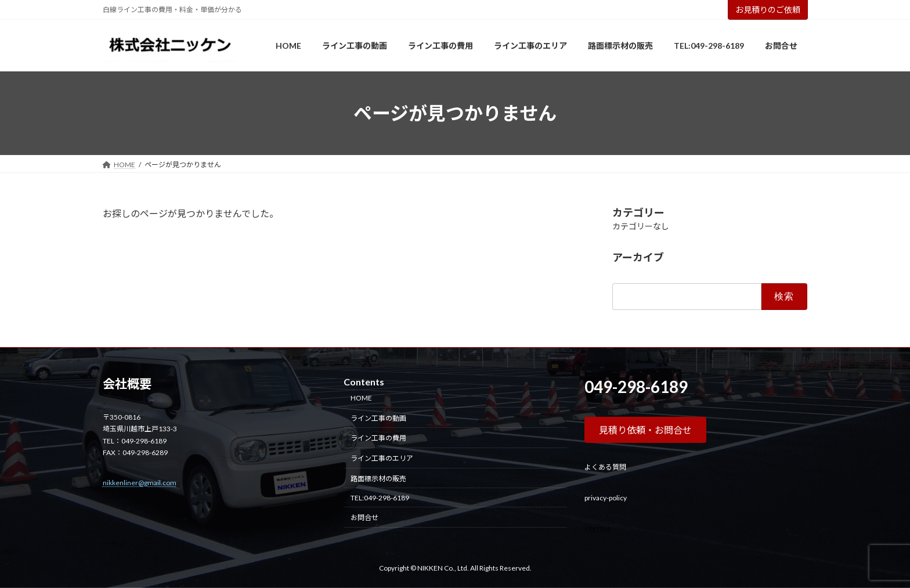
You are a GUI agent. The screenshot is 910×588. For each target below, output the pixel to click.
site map (597, 528)
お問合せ (364, 518)
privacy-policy (606, 498)
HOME (361, 398)
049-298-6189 (636, 387)
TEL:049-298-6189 (380, 498)
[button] (645, 430)
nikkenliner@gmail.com (140, 483)
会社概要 (127, 384)
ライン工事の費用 (378, 438)
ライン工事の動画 (378, 418)
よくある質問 (605, 467)
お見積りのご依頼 (768, 10)
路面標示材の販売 (378, 479)
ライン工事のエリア (382, 458)
